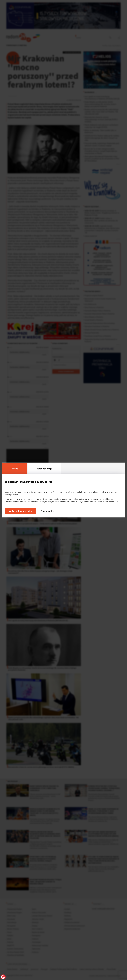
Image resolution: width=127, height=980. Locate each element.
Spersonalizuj (48, 511)
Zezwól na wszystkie (22, 511)
